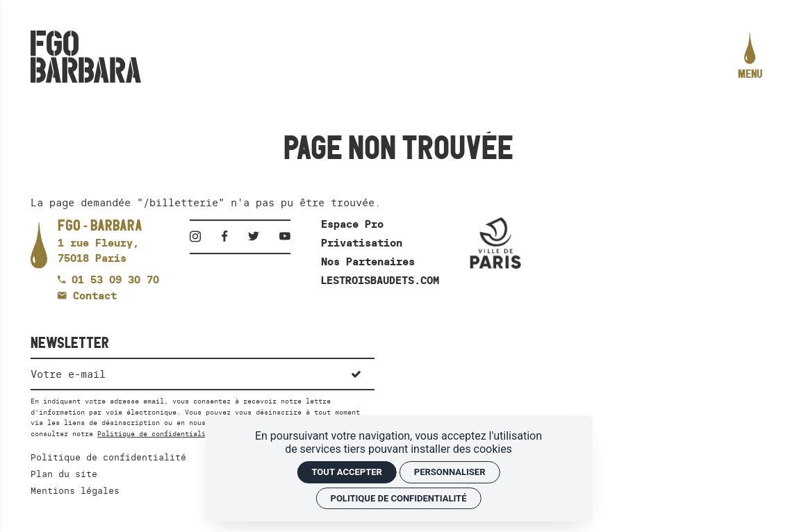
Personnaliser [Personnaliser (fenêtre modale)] (450, 472)
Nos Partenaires (368, 261)
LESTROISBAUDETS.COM (380, 280)
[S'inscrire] (356, 373)
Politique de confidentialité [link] (399, 498)
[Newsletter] (184, 373)
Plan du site (64, 474)
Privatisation (362, 243)
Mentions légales (75, 490)
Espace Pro (352, 224)
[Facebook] (229, 236)
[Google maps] (100, 242)
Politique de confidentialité (156, 434)
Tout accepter (346, 472)
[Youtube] (285, 236)
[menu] (750, 57)
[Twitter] (258, 236)
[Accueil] (86, 57)
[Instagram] (199, 236)
